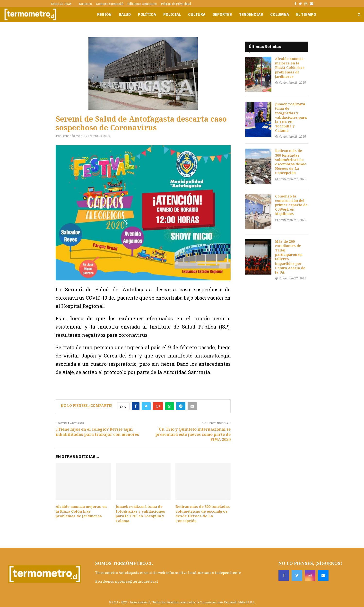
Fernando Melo (72, 136)
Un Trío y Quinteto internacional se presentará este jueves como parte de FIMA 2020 (193, 434)
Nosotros (85, 4)
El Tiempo (306, 15)
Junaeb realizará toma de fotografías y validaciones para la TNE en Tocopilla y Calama (140, 513)
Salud (125, 15)
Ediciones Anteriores (142, 4)
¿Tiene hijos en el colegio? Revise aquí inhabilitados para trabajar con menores (97, 432)
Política (147, 15)
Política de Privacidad (176, 4)
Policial (172, 15)
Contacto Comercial (110, 4)
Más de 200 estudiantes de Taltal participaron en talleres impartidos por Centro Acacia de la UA (290, 257)
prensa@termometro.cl (138, 581)
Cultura (197, 15)
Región (104, 15)
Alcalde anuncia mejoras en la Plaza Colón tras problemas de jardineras (81, 511)
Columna (280, 15)
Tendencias (251, 15)
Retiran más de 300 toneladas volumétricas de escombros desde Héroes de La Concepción (203, 513)
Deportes (222, 15)
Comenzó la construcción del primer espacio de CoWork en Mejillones (291, 205)
